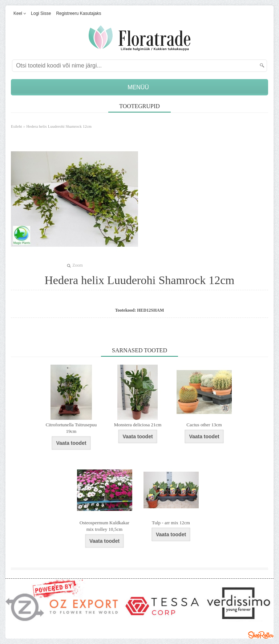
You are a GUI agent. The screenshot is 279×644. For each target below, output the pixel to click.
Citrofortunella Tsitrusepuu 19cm (71, 428)
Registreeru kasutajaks (78, 13)
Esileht (17, 126)
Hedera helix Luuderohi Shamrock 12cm (59, 126)
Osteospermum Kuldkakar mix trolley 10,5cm (104, 526)
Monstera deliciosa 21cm (138, 425)
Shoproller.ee (261, 635)
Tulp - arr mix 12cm (171, 523)
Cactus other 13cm (204, 425)
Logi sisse (41, 13)
